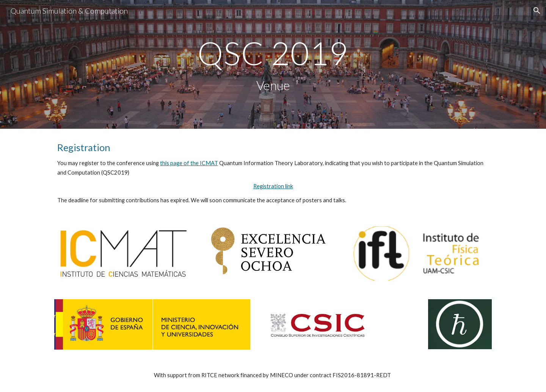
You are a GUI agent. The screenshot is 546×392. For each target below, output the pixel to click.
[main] (273, 65)
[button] (537, 11)
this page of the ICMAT (189, 163)
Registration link (273, 186)
